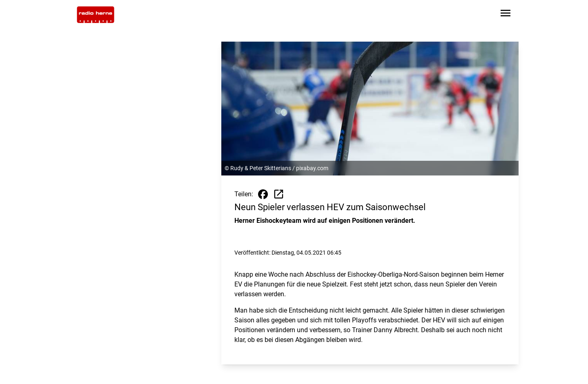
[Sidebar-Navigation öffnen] (506, 14)
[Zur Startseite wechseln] (96, 15)
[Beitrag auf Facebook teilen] (263, 194)
